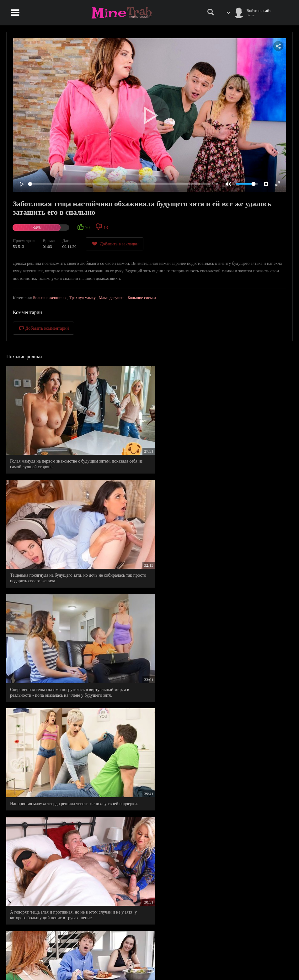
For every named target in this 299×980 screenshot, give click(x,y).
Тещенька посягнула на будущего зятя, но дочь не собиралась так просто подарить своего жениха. (146, 433)
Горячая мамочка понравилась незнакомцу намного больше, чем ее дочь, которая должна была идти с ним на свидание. (50, 690)
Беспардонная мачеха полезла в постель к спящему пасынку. (146, 601)
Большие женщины (50, 298)
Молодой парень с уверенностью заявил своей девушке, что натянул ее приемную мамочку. (243, 604)
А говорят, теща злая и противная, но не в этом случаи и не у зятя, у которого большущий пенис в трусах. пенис (146, 519)
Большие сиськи (142, 298)
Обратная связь (149, 965)
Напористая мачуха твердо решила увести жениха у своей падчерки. (49, 516)
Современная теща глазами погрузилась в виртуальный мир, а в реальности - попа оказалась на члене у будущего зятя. (244, 433)
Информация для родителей (150, 958)
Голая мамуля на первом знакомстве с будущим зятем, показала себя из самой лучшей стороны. (47, 433)
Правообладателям (149, 952)
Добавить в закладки (115, 244)
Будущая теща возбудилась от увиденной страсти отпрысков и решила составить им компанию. (245, 775)
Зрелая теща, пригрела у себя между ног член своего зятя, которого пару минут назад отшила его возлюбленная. (51, 861)
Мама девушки (112, 298)
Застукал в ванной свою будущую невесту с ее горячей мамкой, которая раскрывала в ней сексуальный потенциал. (51, 775)
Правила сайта (149, 945)
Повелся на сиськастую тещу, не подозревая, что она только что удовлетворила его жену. (52, 601)
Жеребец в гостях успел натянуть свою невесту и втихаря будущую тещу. (241, 687)
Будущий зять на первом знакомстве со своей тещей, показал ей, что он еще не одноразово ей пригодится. (241, 519)
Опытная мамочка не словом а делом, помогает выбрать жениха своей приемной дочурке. (147, 775)
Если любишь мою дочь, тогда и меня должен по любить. (142, 687)
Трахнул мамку (83, 298)
